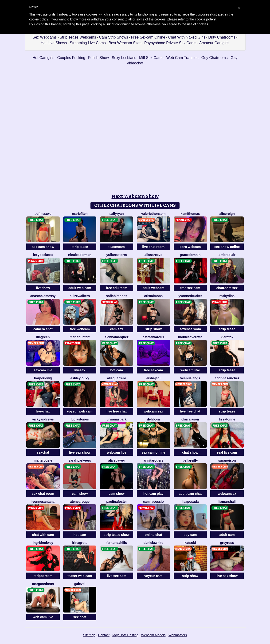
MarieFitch (80, 214)
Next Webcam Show (135, 196)
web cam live (43, 617)
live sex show (80, 452)
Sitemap (89, 635)
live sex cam (117, 576)
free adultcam (117, 288)
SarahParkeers (80, 460)
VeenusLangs (190, 378)
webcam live (190, 370)
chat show (190, 452)
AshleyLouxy (80, 378)
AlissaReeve (153, 255)
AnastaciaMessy (43, 296)
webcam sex (154, 411)
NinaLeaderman (80, 255)
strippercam (43, 576)
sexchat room (190, 329)
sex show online (227, 247)
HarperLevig (43, 378)
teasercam (117, 247)
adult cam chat (190, 494)
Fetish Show (98, 58)
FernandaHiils (117, 543)
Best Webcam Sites (125, 43)
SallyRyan (117, 214)
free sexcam (153, 370)
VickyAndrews (43, 419)
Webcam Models (153, 635)
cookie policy (205, 19)
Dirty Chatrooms (222, 37)
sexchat (43, 452)
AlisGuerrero (117, 378)
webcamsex (227, 494)
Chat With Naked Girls (187, 37)
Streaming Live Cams (88, 43)
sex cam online (153, 452)
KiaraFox (227, 337)
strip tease (80, 247)
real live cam (227, 452)
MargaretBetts (43, 584)
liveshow (43, 288)
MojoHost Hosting (125, 635)
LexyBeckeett (43, 255)
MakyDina (227, 296)
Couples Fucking (71, 58)
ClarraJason (190, 419)
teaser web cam (80, 576)
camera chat (43, 329)
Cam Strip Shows (113, 37)
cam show (80, 494)
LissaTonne (227, 419)
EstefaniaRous (153, 337)
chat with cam (43, 535)
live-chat (43, 411)
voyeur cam (153, 576)
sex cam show (43, 247)
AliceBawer (117, 460)
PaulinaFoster (117, 502)
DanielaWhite (153, 543)
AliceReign (227, 214)
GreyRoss (227, 543)
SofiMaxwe (43, 214)
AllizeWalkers (80, 296)
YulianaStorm (117, 255)
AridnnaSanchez (227, 378)
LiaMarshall (227, 502)
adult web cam (80, 288)
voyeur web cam (80, 411)
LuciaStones (80, 419)
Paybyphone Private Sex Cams (170, 43)
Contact (104, 635)
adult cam (227, 535)
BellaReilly (190, 460)
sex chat (80, 617)
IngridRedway (43, 543)
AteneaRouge (80, 502)
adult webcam (154, 288)
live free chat (117, 411)
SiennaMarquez (117, 337)
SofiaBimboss (117, 296)
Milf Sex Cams (151, 58)
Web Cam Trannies (182, 58)
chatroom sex (227, 288)
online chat (153, 535)
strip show (153, 329)
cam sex (117, 329)
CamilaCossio (153, 502)
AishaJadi (153, 378)
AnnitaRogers (153, 460)
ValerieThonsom (153, 214)
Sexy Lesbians (124, 58)
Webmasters (178, 635)
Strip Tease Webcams (78, 37)
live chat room (153, 247)
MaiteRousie (43, 460)
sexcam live (43, 370)
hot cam (117, 370)
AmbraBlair (227, 255)
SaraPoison (227, 460)
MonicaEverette (190, 337)
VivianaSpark (117, 419)
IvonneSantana (43, 502)
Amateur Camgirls (214, 43)
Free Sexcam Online (148, 37)
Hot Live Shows (54, 43)
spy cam (190, 535)
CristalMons (154, 296)
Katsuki (190, 543)
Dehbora (153, 419)
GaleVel (80, 584)
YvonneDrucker (190, 296)
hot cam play (153, 494)
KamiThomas (190, 214)
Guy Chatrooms (215, 58)
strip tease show (117, 535)
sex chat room (43, 494)
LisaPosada (190, 502)
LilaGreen (43, 337)
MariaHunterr (80, 337)
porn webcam (190, 247)
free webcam (80, 329)
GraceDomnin (190, 255)
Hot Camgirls (43, 58)
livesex (80, 370)
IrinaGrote (80, 543)
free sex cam (190, 288)
